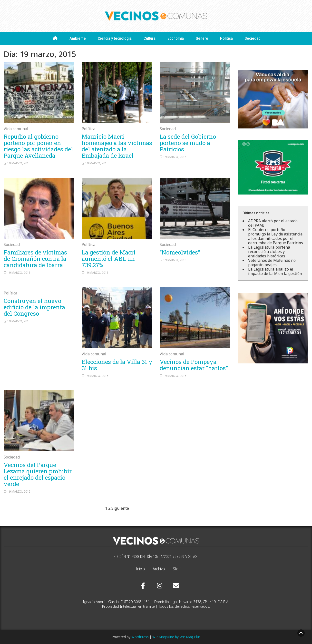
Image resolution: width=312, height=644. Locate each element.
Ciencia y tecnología (115, 38)
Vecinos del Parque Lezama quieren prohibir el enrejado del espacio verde (38, 474)
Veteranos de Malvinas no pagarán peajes (272, 263)
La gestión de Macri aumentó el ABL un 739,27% (109, 259)
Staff (177, 569)
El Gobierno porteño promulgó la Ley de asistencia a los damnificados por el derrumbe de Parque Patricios (276, 236)
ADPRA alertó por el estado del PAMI (273, 223)
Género (202, 38)
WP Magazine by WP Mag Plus (176, 637)
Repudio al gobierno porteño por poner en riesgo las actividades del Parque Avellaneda (38, 146)
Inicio (140, 569)
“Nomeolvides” (180, 252)
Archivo (159, 569)
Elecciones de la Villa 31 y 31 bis (117, 365)
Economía (176, 38)
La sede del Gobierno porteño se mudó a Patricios (188, 143)
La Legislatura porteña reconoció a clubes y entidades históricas (269, 252)
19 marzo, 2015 (19, 163)
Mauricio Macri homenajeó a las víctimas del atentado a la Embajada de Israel (117, 146)
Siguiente (120, 508)
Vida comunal (16, 129)
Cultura (150, 38)
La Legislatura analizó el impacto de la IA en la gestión (275, 271)
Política (226, 38)
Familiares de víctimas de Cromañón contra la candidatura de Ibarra (35, 259)
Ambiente (78, 38)
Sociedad (253, 38)
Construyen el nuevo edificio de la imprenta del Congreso (34, 307)
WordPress (140, 637)
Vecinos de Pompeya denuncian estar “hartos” (194, 365)
